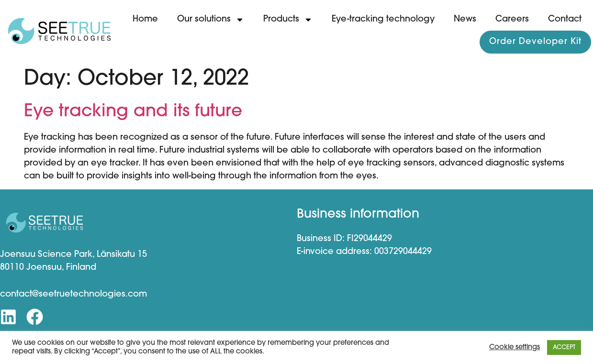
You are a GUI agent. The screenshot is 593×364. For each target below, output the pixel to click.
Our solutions (211, 20)
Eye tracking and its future (133, 112)
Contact (565, 19)
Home (145, 19)
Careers (512, 19)
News (465, 19)
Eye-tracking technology (383, 19)
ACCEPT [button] (564, 347)
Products (288, 20)
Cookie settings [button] (515, 347)
